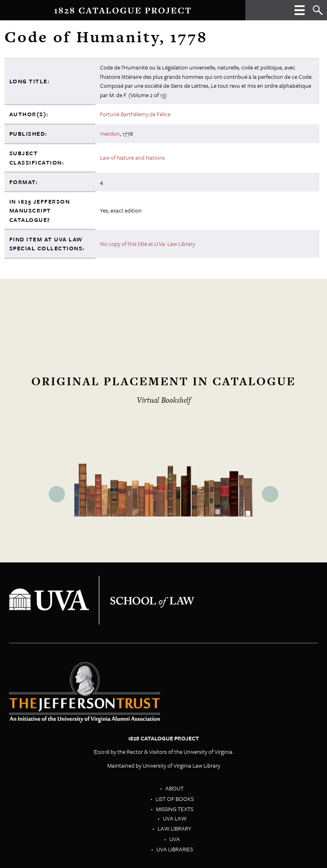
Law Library (174, 828)
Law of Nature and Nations (132, 157)
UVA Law (175, 818)
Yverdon (110, 133)
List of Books (175, 799)
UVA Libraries (175, 849)
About (174, 788)
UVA (175, 839)
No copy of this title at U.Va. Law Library (147, 244)
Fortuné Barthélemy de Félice (135, 114)
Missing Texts (175, 809)
